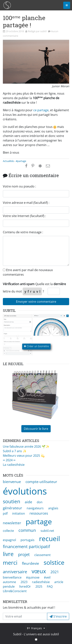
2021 (55, 572)
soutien (12, 501)
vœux (39, 571)
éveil (47, 577)
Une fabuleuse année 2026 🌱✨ (26, 446)
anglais (53, 508)
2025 (39, 586)
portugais (28, 540)
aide (28, 502)
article (59, 582)
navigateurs (35, 508)
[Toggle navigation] (67, 5)
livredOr (25, 586)
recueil (50, 538)
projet (24, 554)
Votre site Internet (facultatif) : (24, 216)
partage (39, 521)
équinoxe (33, 577)
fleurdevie (30, 563)
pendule (9, 586)
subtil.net (47, 531)
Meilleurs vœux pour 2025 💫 (24, 456)
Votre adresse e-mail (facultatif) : (26, 203)
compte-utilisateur (41, 482)
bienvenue (12, 482)
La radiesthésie (14, 465)
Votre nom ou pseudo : (19, 186)
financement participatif (26, 546)
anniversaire (15, 572)
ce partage (41, 110)
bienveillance (12, 577)
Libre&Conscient (15, 591)
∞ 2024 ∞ (9, 460)
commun (27, 530)
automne (9, 582)
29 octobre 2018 (15, 31)
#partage (21, 161)
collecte (8, 531)
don (40, 502)
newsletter (12, 523)
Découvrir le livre (36, 429)
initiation (19, 513)
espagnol (9, 540)
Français (35, 628)
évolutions (25, 491)
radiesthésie (41, 582)
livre (8, 554)
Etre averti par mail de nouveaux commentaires (28, 272)
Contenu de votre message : (23, 232)
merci (10, 563)
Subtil (17, 634)
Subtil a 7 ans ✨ (15, 451)
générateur (12, 508)
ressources (39, 513)
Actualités (8, 161)
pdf (5, 513)
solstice (54, 562)
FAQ (50, 586)
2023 (24, 582)
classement (42, 555)
